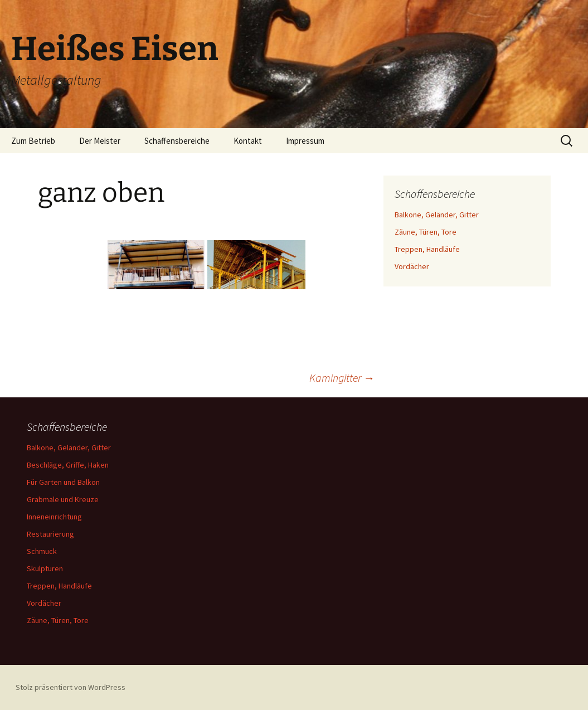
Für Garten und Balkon (63, 482)
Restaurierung (50, 534)
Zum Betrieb (33, 141)
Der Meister (100, 141)
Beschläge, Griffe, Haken (68, 465)
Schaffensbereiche (177, 141)
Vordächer (412, 266)
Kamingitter (342, 378)
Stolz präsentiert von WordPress (71, 687)
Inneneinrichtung (54, 517)
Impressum (305, 141)
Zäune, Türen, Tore (426, 232)
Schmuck (42, 551)
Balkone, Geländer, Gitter (437, 215)
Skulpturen (45, 568)
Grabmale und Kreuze (63, 499)
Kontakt (248, 141)
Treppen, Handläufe (427, 249)
